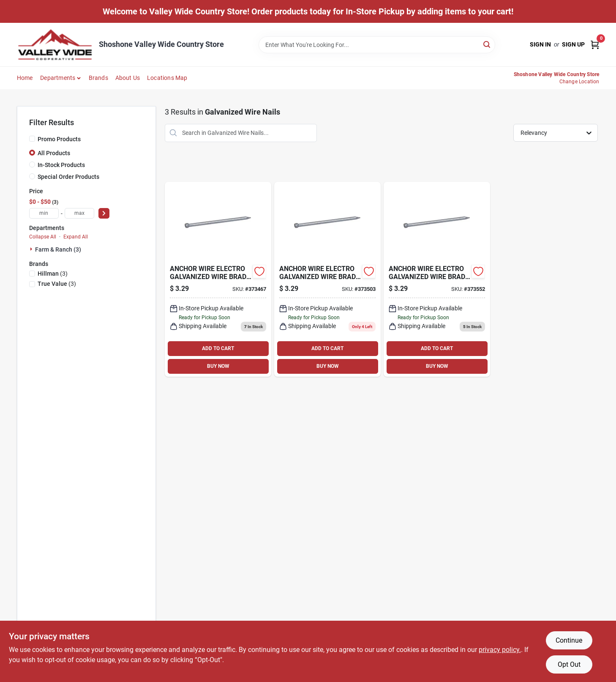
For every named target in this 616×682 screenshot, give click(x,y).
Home (25, 78)
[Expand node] (32, 249)
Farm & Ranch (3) (58, 249)
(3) (53, 274)
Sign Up (573, 44)
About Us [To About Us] (128, 78)
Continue (569, 640)
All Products (54, 153)
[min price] (44, 213)
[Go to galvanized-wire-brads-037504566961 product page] (437, 279)
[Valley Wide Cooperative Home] (55, 45)
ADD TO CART (218, 348)
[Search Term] (377, 45)
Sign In (540, 44)
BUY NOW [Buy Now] (218, 366)
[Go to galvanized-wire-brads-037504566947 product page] (327, 279)
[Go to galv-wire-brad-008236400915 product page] (218, 279)
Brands (98, 78)
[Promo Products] (32, 139)
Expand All (76, 237)
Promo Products (59, 139)
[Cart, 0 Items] (595, 45)
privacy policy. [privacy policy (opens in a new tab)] (500, 650)
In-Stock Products (61, 165)
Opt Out (569, 664)
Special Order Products (68, 177)
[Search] (487, 44)
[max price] (79, 213)
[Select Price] (104, 213)
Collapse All (43, 237)
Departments (58, 78)
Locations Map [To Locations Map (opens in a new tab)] (167, 78)
